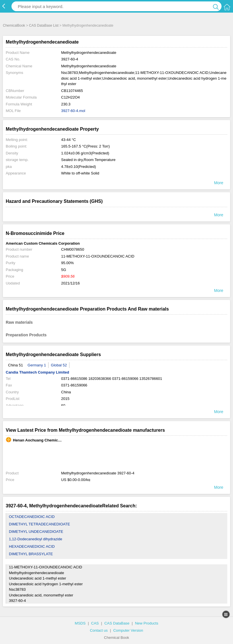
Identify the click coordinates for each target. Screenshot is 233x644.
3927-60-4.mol (73, 111)
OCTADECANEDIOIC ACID (32, 517)
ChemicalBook (14, 25)
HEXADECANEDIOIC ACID (32, 546)
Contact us (99, 630)
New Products (146, 623)
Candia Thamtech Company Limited (37, 372)
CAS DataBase (117, 623)
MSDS (80, 623)
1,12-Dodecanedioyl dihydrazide (36, 539)
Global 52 (59, 365)
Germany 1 (37, 365)
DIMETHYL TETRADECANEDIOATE (39, 524)
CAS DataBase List (44, 25)
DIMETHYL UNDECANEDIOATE (36, 532)
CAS (95, 623)
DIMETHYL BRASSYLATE (31, 554)
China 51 (15, 365)
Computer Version (128, 630)
